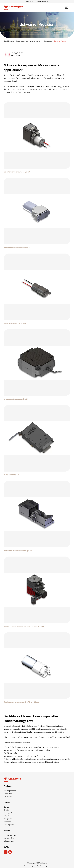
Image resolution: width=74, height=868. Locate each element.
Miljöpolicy (7, 822)
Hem (5, 41)
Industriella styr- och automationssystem (29, 41)
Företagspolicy (9, 813)
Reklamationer (9, 841)
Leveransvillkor (9, 838)
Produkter (11, 41)
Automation (8, 794)
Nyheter (6, 810)
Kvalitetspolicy (9, 825)
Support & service (10, 835)
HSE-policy (8, 819)
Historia (6, 807)
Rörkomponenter (10, 791)
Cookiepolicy (29, 866)
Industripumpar (47, 41)
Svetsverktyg (8, 797)
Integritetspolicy (41, 866)
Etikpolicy (7, 816)
